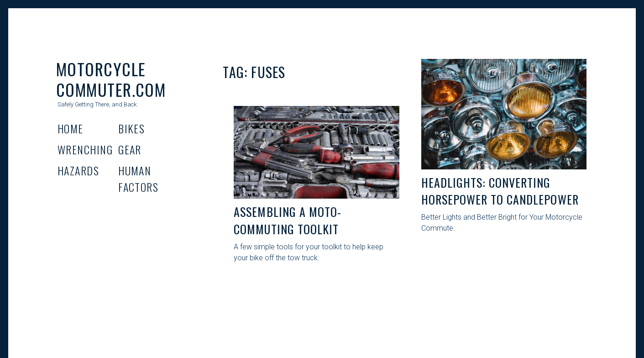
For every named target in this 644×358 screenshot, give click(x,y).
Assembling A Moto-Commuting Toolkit (288, 220)
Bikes (131, 128)
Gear (130, 149)
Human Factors (138, 179)
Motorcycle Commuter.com (111, 79)
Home (71, 128)
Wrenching (85, 149)
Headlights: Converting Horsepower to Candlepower (500, 191)
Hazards (78, 170)
